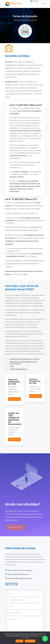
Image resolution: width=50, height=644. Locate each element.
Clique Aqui (15, 399)
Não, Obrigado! (30, 641)
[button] (45, 639)
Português (34, 1)
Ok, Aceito (20, 641)
